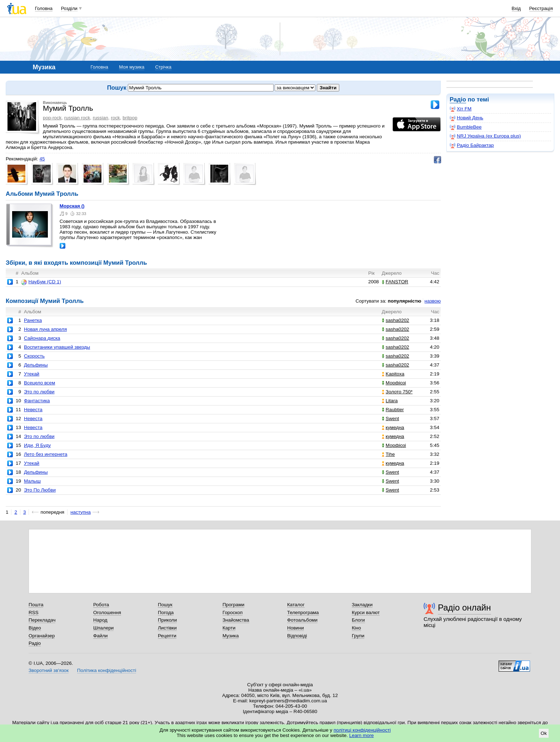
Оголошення (107, 612)
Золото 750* (397, 392)
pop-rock (52, 118)
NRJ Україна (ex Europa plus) (485, 136)
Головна (44, 8)
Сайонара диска (42, 338)
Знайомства (236, 620)
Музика (231, 636)
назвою (433, 301)
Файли (101, 636)
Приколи (167, 620)
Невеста (33, 410)
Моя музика (132, 67)
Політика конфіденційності (107, 670)
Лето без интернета (46, 454)
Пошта (36, 605)
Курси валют (366, 612)
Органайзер (42, 636)
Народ (100, 620)
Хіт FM (461, 109)
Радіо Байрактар (472, 145)
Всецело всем (39, 383)
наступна (81, 512)
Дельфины (36, 365)
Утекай (32, 374)
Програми (233, 605)
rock (115, 118)
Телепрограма (303, 612)
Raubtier (393, 410)
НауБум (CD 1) (41, 282)
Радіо (458, 99)
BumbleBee (466, 127)
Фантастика (37, 401)
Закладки (362, 605)
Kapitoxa (393, 374)
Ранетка (33, 320)
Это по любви (39, 392)
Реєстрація (541, 8)
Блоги (358, 620)
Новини (296, 628)
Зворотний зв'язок (49, 670)
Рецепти (167, 636)
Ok (544, 733)
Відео (35, 628)
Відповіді (297, 636)
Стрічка (163, 67)
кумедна (393, 427)
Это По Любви (40, 490)
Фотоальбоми (302, 620)
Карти (229, 628)
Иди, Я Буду (37, 445)
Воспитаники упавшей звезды (57, 347)
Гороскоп (232, 612)
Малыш (32, 481)
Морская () (72, 206)
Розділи (69, 8)
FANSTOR (395, 282)
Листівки (167, 628)
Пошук (165, 605)
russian (101, 118)
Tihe (388, 454)
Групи (358, 636)
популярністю (405, 301)
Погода (166, 612)
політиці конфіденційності (362, 730)
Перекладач (42, 620)
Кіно (356, 628)
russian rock (77, 118)
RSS (34, 612)
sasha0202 (396, 320)
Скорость (34, 356)
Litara (390, 401)
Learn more (362, 735)
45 (42, 159)
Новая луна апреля (45, 329)
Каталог (296, 605)
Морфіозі (394, 383)
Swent (390, 419)
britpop (130, 118)
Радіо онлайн (464, 607)
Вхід (516, 8)
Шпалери (103, 628)
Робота (101, 605)
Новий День (466, 118)
